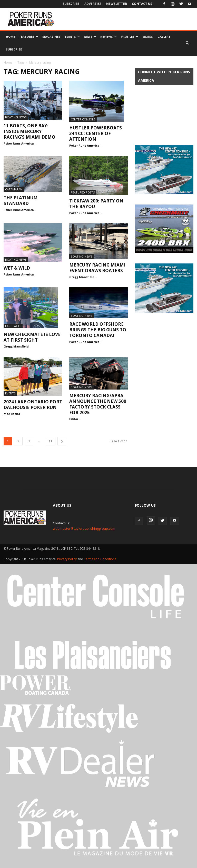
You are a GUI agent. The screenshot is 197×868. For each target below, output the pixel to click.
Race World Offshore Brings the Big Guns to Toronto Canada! (98, 330)
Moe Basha (12, 414)
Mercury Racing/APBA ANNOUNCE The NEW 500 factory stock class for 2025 (98, 404)
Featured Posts (83, 192)
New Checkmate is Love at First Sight (32, 337)
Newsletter (117, 4)
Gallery (164, 37)
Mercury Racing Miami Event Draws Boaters (97, 268)
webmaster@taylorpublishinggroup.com (84, 528)
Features (29, 37)
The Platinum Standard (21, 201)
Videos (148, 37)
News (90, 37)
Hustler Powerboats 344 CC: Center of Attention (96, 133)
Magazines (51, 37)
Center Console (83, 119)
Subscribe (71, 4)
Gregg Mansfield (82, 277)
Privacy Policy (67, 559)
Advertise (93, 4)
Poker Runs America (19, 143)
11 (51, 441)
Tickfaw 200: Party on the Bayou (96, 204)
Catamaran (14, 189)
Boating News (16, 117)
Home (10, 37)
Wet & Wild (17, 268)
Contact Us (142, 4)
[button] (187, 43)
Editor (74, 419)
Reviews (109, 37)
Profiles (130, 37)
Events (72, 37)
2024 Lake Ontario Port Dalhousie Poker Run (33, 405)
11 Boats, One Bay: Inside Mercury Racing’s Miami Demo (29, 131)
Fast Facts (13, 326)
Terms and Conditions (100, 559)
